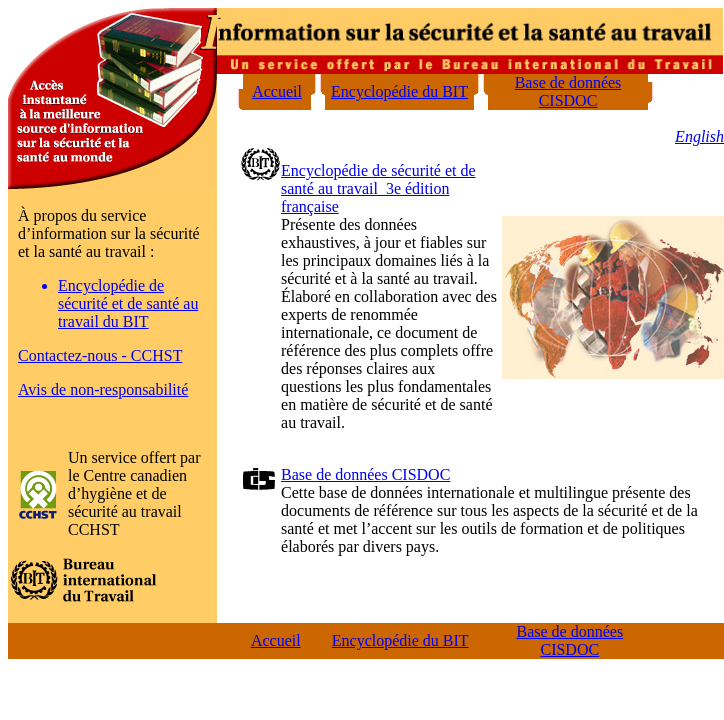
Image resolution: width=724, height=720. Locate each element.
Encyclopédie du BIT (399, 91)
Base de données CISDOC (568, 91)
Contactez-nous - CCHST (100, 355)
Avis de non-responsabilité (103, 389)
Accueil (277, 91)
